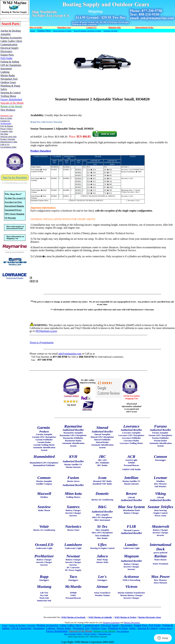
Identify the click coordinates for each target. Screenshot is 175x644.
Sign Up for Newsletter (15, 177)
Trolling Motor (166, 628)
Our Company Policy (73, 634)
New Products (123, 631)
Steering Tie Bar (110, 31)
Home (33, 31)
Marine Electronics (132, 622)
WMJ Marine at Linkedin (100, 617)
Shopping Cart (105, 634)
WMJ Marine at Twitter (125, 617)
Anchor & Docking (17, 625)
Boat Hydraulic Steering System (87, 31)
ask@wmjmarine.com (70, 354)
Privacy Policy (90, 634)
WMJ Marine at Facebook (74, 617)
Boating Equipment (111, 622)
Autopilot (31, 625)
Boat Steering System (62, 31)
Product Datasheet (41, 151)
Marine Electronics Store (150, 617)
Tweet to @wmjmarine (42, 342)
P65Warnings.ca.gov (46, 331)
